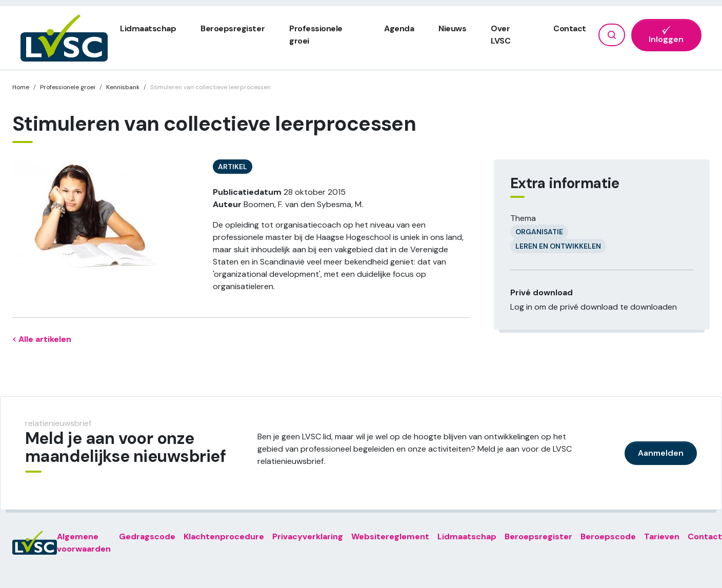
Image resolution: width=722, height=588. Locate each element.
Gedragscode (147, 536)
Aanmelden (661, 453)
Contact (570, 28)
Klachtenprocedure (224, 536)
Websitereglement (390, 536)
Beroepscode (608, 536)
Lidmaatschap (148, 28)
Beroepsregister (233, 28)
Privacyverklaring (308, 536)
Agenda (399, 28)
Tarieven (662, 536)
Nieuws (452, 28)
